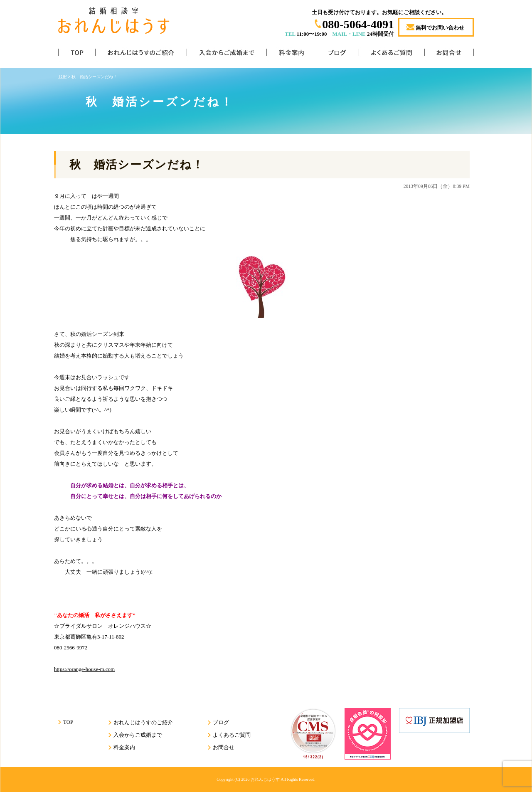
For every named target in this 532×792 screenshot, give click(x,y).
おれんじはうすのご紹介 (141, 54)
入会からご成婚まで (227, 54)
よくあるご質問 (392, 54)
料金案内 (291, 54)
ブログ (337, 54)
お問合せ (449, 54)
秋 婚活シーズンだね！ (137, 165)
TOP (77, 54)
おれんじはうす (265, 779)
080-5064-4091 (358, 24)
